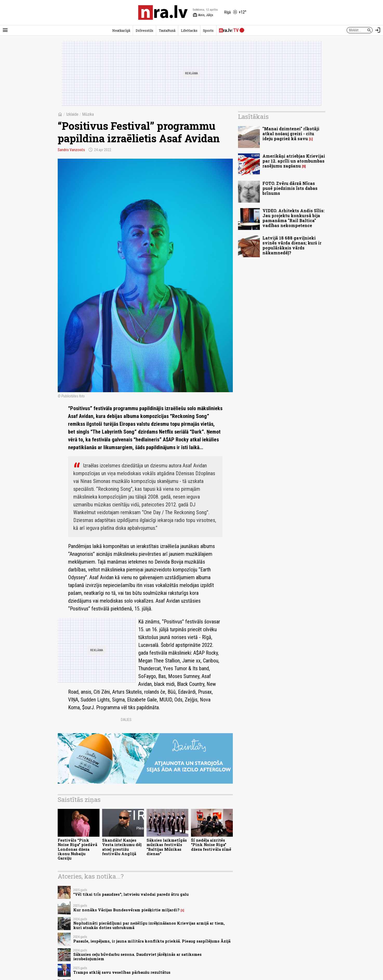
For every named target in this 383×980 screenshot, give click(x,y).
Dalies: (127, 720)
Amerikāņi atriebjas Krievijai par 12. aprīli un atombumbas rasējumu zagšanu (294, 161)
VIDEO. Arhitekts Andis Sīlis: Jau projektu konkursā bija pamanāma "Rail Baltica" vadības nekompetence (293, 218)
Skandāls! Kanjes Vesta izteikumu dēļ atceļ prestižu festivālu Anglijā (122, 847)
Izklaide (72, 114)
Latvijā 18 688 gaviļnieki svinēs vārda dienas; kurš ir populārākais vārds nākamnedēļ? (292, 245)
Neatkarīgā (121, 30)
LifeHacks (189, 30)
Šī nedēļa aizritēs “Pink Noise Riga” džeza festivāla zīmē (211, 845)
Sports (208, 30)
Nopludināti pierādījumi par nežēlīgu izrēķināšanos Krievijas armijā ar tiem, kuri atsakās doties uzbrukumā (149, 925)
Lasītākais (253, 117)
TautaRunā (167, 30)
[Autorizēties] (378, 30)
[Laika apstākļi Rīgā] (235, 12)
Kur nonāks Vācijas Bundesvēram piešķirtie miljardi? (126, 910)
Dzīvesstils (144, 30)
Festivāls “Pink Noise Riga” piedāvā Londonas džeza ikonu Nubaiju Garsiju (77, 849)
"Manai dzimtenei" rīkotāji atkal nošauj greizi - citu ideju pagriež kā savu (291, 134)
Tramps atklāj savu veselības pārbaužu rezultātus (122, 972)
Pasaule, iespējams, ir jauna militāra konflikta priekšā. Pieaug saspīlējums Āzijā (152, 941)
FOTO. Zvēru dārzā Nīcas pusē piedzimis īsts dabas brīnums (290, 188)
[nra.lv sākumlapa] (163, 12)
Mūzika (88, 114)
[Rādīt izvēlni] (5, 30)
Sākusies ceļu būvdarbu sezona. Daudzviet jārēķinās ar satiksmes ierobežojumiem (137, 957)
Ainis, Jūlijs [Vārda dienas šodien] (203, 15)
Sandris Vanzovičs (71, 150)
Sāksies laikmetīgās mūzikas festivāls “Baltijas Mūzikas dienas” (167, 847)
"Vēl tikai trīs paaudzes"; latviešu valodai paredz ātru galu (131, 894)
